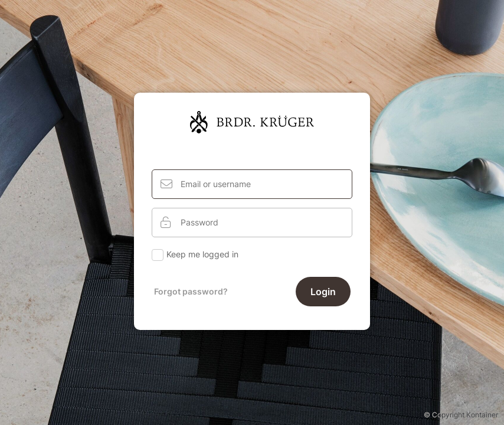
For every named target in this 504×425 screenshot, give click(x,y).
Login (323, 292)
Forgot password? (191, 291)
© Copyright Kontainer (461, 415)
